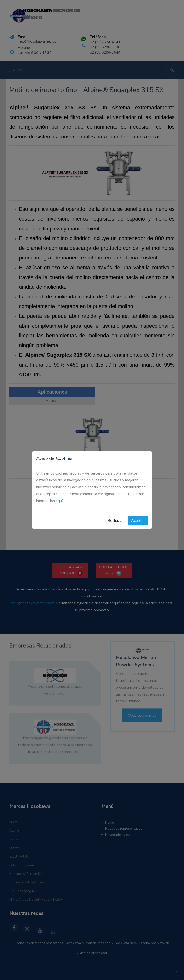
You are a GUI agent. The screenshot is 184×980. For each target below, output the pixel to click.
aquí (59, 501)
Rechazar (115, 521)
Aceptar (138, 521)
